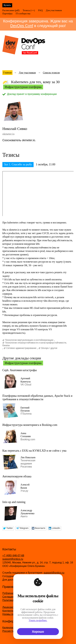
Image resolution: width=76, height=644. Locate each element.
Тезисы (26, 10)
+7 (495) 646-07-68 (13, 556)
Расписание (8, 10)
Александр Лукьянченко (27, 512)
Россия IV (8, 631)
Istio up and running (14, 502)
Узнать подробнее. (38, 620)
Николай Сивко (15, 129)
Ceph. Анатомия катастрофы (20, 370)
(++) (33, 10)
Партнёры (7, 14)
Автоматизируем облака (17, 476)
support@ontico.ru (13, 559)
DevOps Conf (22, 26)
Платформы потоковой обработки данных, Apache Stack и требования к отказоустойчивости (37, 398)
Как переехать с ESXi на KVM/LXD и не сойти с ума (34, 451)
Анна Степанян (26, 435)
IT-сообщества (23, 14)
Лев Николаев (28, 457)
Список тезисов (51, 73)
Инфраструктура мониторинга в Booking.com (30, 425)
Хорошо (38, 632)
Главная (7, 73)
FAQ (40, 10)
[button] (8, 528)
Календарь (9, 628)
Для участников (54, 10)
